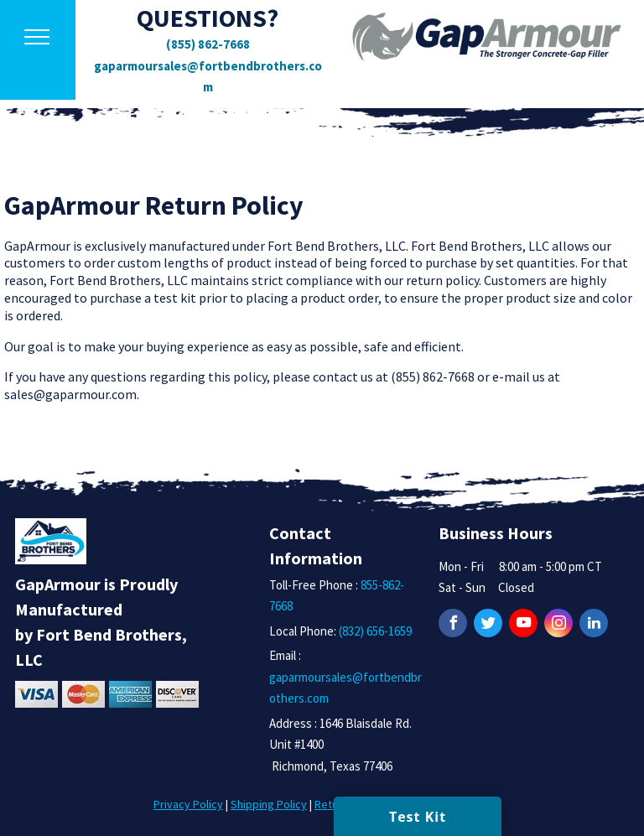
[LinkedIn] (594, 625)
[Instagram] (558, 625)
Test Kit (418, 817)
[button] (37, 37)
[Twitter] (488, 625)
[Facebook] (453, 625)
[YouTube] (523, 625)
